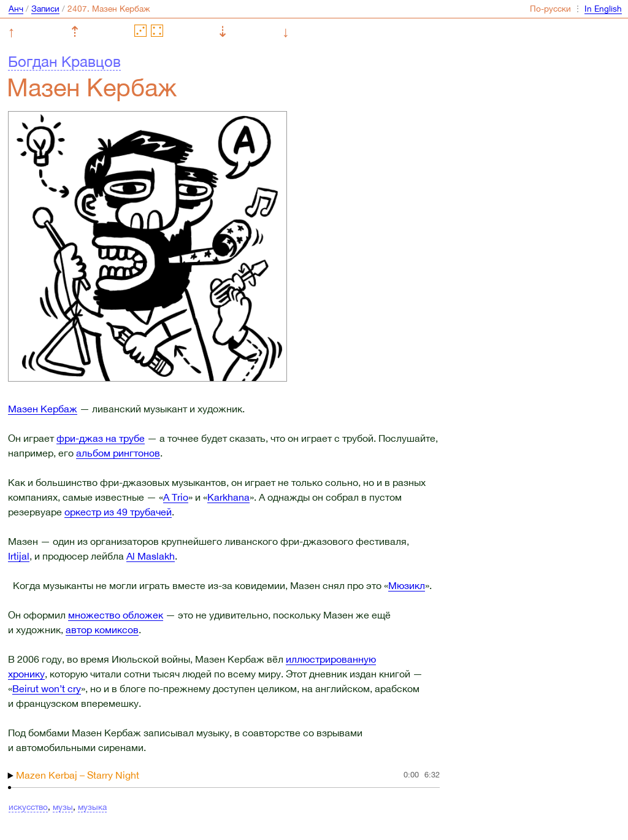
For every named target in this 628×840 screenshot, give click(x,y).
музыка (92, 807)
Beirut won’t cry (47, 688)
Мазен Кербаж (43, 409)
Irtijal (19, 556)
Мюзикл (407, 585)
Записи (45, 9)
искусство (28, 807)
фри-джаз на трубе (101, 438)
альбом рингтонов (118, 453)
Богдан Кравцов (64, 61)
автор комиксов (102, 630)
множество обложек (116, 615)
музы (63, 807)
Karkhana (228, 497)
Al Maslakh (151, 556)
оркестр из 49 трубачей (118, 512)
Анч (16, 9)
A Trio (176, 497)
